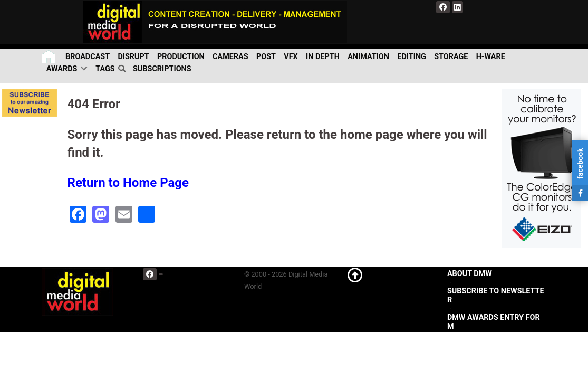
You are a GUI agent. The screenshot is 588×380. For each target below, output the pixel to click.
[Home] (49, 57)
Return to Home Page (128, 183)
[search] (124, 69)
